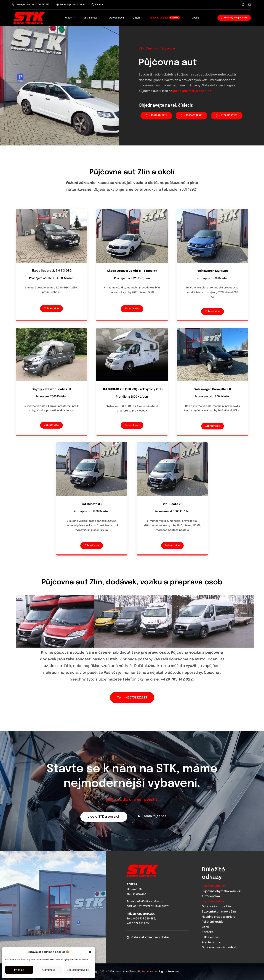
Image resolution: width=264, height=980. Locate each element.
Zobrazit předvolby (78, 970)
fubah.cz (148, 972)
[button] (90, 952)
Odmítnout (49, 970)
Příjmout (19, 970)
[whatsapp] (243, 5)
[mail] (249, 5)
